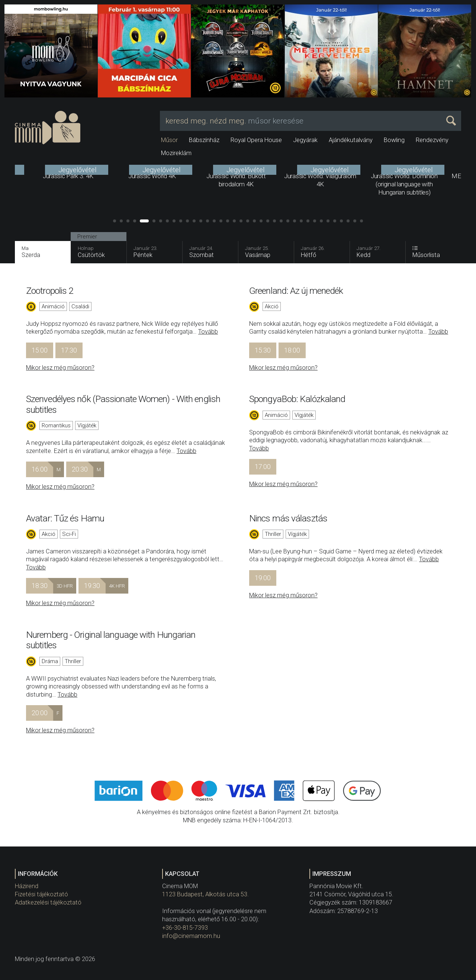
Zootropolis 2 (50, 291)
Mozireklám (176, 153)
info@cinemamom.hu (191, 936)
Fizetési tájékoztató (41, 894)
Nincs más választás (288, 518)
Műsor (169, 140)
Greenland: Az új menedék (296, 291)
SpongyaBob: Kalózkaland (297, 399)
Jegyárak (305, 140)
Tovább (208, 332)
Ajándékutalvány (351, 140)
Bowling (394, 140)
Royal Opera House (256, 140)
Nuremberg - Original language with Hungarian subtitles (111, 640)
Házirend (27, 886)
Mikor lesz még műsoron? (60, 368)
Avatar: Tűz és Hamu (65, 518)
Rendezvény (432, 140)
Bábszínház (204, 140)
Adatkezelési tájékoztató (48, 902)
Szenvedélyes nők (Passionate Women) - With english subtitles (123, 404)
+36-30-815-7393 (185, 928)
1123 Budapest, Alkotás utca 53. (205, 894)
